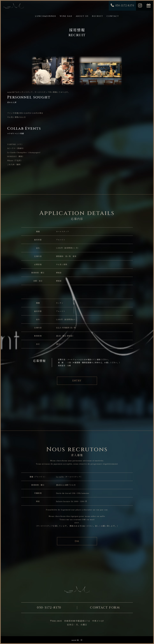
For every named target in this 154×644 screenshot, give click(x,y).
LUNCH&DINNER (46, 16)
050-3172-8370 (49, 608)
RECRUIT (97, 16)
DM (77, 541)
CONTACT (113, 16)
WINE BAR (66, 16)
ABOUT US (82, 16)
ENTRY (77, 381)
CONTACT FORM (105, 608)
